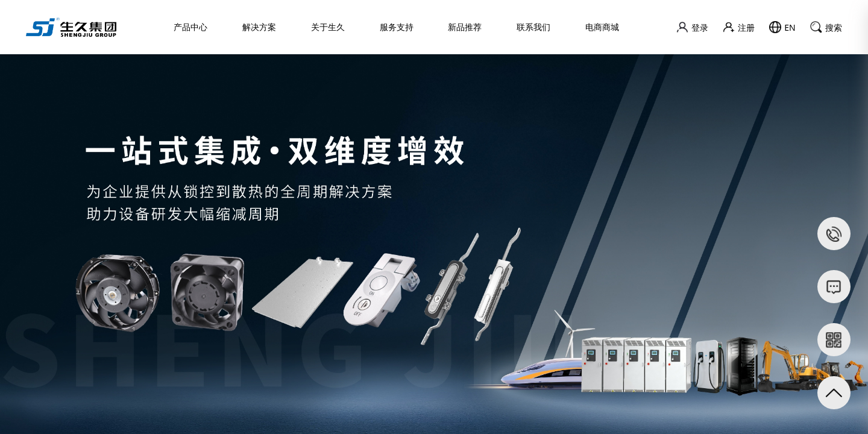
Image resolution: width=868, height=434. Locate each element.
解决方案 (259, 27)
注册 (739, 27)
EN (782, 27)
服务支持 (397, 27)
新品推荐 (465, 27)
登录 (692, 27)
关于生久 (328, 27)
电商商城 (602, 27)
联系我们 (533, 27)
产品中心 (190, 27)
